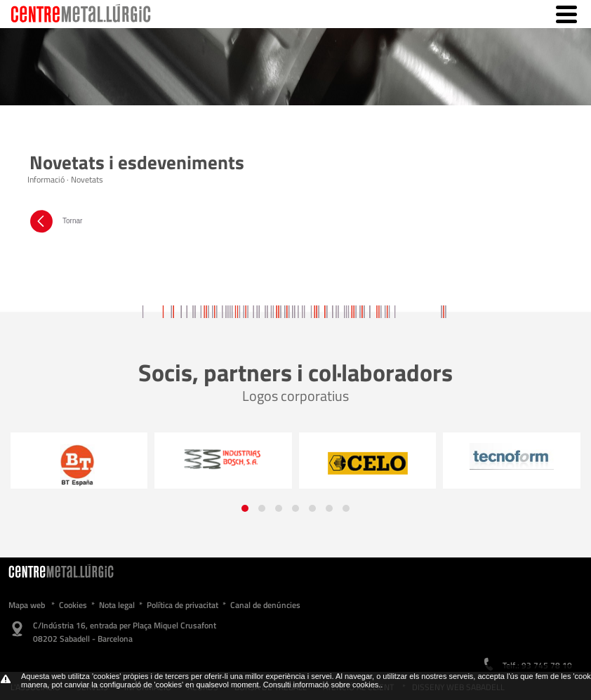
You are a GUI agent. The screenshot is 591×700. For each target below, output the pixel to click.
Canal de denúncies (265, 605)
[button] (245, 508)
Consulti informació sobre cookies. (322, 685)
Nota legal (117, 605)
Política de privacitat (182, 605)
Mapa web (27, 605)
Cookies (73, 605)
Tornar (55, 221)
